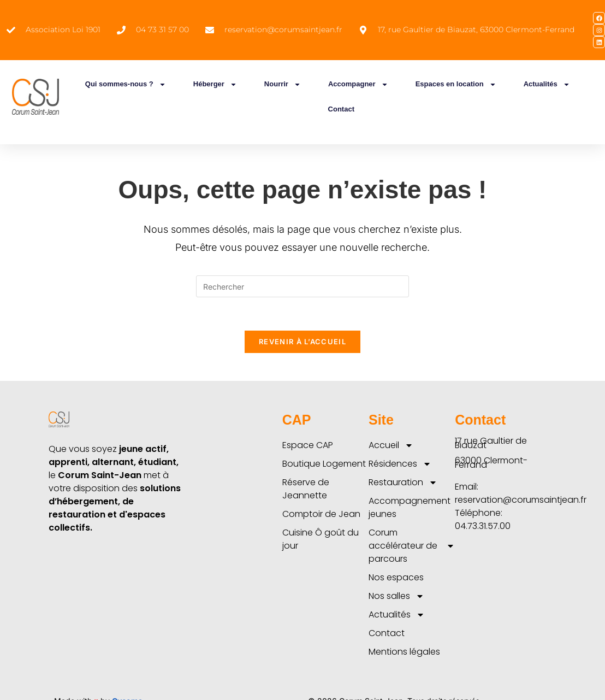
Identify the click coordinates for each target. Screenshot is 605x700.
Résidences (400, 464)
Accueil (391, 445)
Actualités (547, 84)
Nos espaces (396, 577)
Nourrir (283, 84)
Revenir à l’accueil (302, 342)
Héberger (215, 84)
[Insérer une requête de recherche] (302, 286)
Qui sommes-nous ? (126, 84)
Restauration (403, 483)
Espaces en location (456, 84)
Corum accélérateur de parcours (412, 546)
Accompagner (358, 84)
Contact (341, 109)
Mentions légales (404, 652)
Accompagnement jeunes (410, 507)
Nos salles (396, 596)
